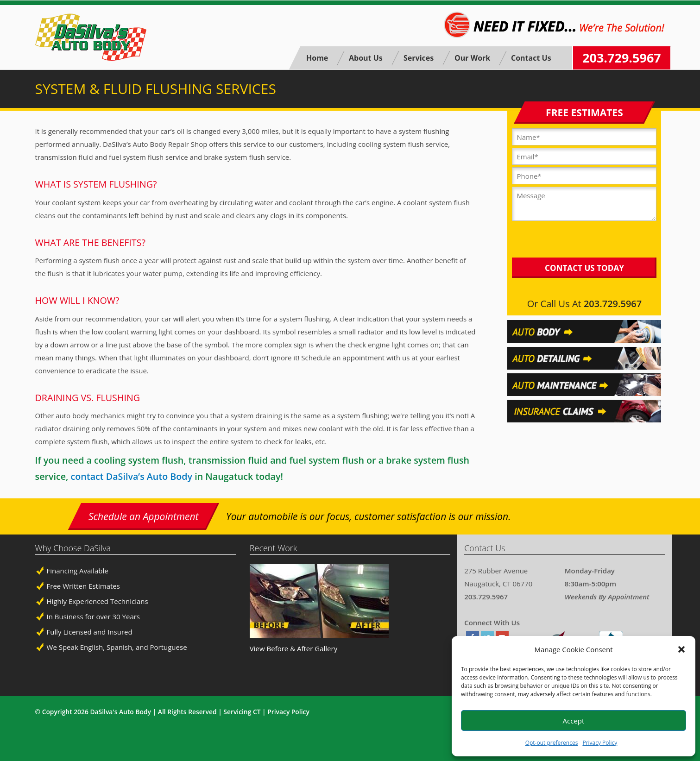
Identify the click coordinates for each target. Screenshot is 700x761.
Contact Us (531, 58)
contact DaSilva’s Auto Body (132, 476)
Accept (574, 721)
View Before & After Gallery (293, 648)
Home (317, 58)
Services (419, 58)
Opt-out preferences (552, 743)
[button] (681, 649)
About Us (366, 58)
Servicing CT (242, 712)
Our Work (472, 58)
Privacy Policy (600, 743)
